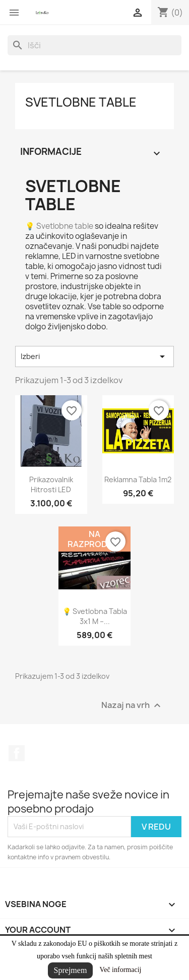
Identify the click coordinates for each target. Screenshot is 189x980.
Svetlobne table (81, 102)
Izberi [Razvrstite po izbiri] (94, 357)
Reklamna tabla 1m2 (138, 479)
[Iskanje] (94, 45)
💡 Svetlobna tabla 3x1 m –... (95, 616)
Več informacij (121, 970)
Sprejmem (71, 970)
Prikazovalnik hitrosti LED (51, 484)
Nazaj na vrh (132, 705)
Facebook (17, 753)
